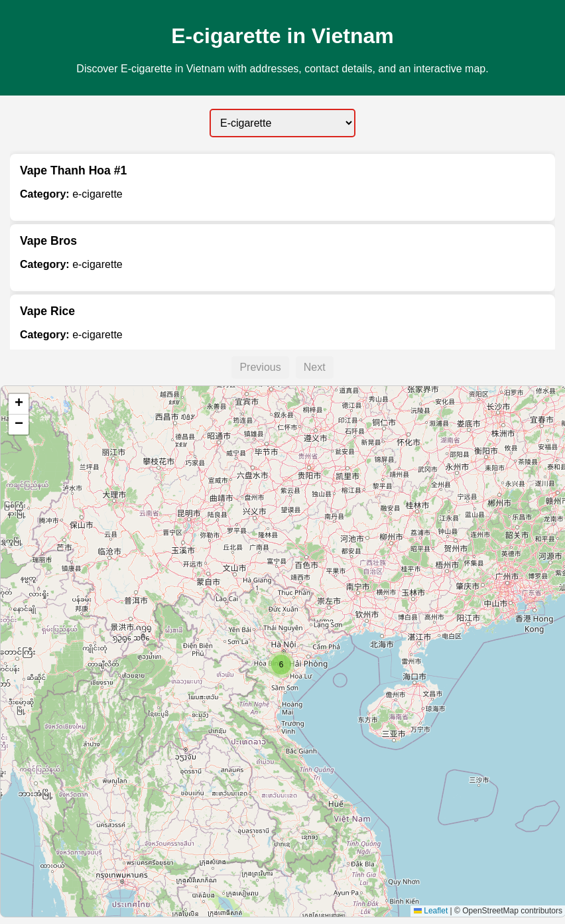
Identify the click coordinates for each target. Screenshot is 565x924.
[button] (281, 665)
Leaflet (431, 911)
